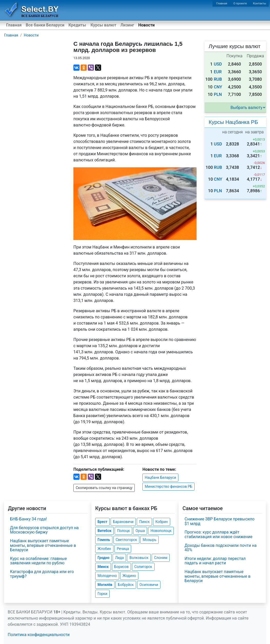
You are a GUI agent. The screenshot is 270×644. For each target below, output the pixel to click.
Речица (123, 549)
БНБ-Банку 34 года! (28, 519)
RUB (218, 79)
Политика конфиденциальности (39, 635)
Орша (140, 531)
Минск (103, 567)
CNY (218, 87)
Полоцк (123, 531)
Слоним (161, 558)
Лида (119, 558)
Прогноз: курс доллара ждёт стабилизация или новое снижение (219, 534)
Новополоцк (161, 531)
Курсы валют (103, 25)
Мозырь (150, 540)
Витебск (104, 531)
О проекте (240, 3)
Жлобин (104, 549)
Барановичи (123, 522)
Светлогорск (126, 540)
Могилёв (105, 585)
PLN (218, 94)
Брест (102, 522)
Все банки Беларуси (45, 25)
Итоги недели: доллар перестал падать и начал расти (215, 561)
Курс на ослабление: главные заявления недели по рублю (38, 561)
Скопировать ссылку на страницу (104, 488)
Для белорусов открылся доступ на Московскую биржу (44, 530)
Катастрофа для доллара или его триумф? (42, 574)
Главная (222, 3)
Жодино (129, 576)
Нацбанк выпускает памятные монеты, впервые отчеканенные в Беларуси (43, 545)
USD (218, 64)
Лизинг (127, 25)
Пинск (144, 522)
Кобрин (161, 522)
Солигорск (143, 567)
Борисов (121, 567)
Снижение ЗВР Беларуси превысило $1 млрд (220, 521)
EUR (218, 72)
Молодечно (107, 576)
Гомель (104, 540)
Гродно (103, 558)
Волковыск (139, 558)
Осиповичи (149, 585)
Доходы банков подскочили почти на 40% (221, 548)
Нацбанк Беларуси (160, 477)
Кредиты (77, 25)
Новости (147, 25)
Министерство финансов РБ (168, 486)
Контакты (260, 3)
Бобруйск (126, 585)
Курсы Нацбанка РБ (233, 122)
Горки (102, 594)
